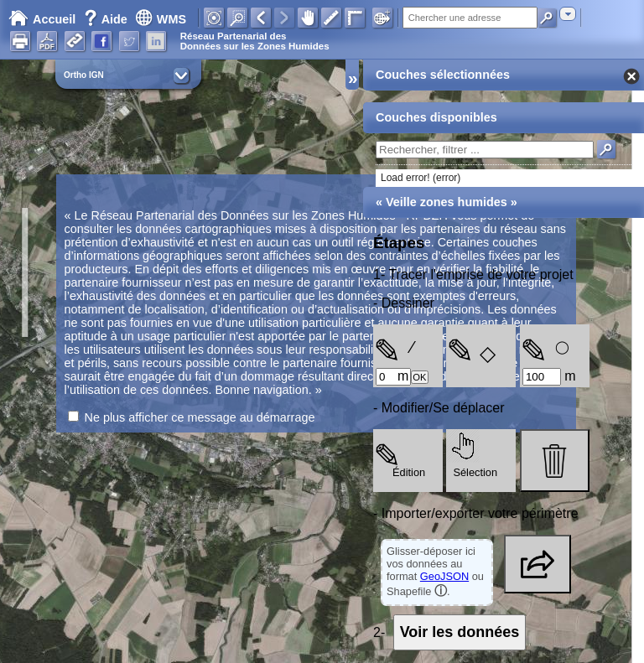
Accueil (42, 19)
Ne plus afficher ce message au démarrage (200, 417)
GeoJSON (444, 576)
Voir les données (460, 632)
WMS (161, 19)
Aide (107, 19)
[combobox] (568, 14)
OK (419, 377)
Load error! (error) (421, 178)
